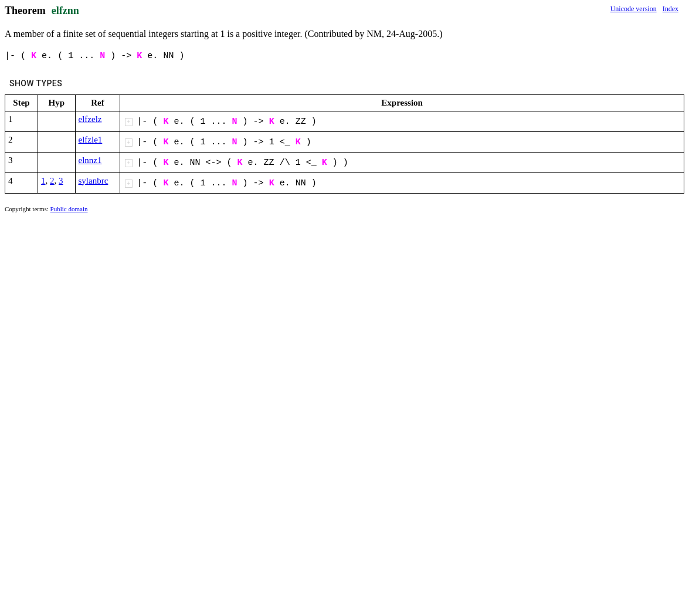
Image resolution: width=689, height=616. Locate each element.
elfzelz (90, 119)
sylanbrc (94, 181)
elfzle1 (91, 140)
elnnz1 (90, 160)
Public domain (69, 209)
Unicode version (634, 9)
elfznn (65, 11)
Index (671, 9)
